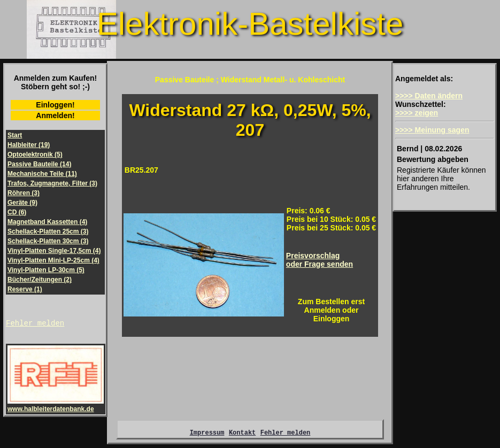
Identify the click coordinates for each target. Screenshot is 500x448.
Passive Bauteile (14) (39, 164)
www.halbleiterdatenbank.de (56, 407)
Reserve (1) (25, 289)
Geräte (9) (22, 203)
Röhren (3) (24, 193)
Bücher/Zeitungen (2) (40, 280)
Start (15, 135)
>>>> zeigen (417, 113)
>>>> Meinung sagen (432, 130)
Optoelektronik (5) (35, 155)
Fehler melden (35, 324)
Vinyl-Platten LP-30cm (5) (46, 270)
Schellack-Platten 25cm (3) (48, 231)
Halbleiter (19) (29, 145)
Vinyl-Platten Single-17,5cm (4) (54, 251)
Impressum (207, 435)
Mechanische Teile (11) (42, 174)
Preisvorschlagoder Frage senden (320, 260)
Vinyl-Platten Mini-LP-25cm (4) (53, 260)
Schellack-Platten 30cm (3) (48, 241)
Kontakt (242, 435)
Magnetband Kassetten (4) (47, 222)
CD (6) (17, 212)
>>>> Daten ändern (429, 96)
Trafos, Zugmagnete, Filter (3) (52, 183)
